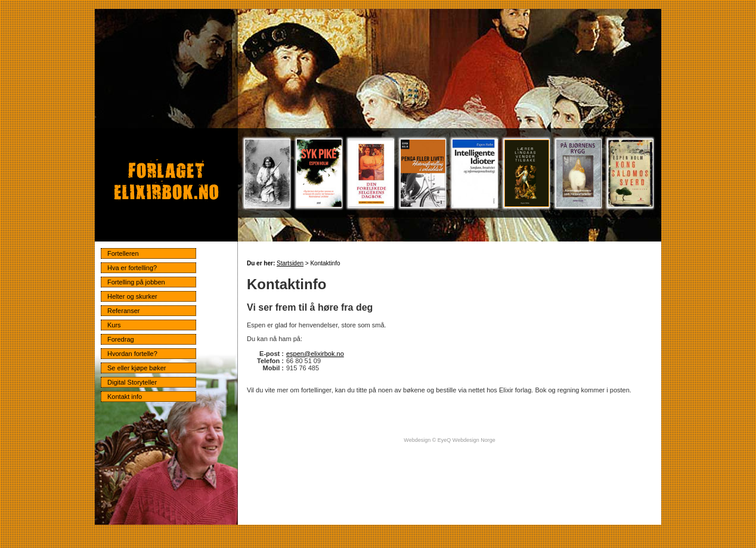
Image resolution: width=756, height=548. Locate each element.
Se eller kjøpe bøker (137, 368)
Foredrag (121, 339)
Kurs (114, 325)
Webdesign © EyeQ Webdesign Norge (449, 440)
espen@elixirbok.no (315, 354)
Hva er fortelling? (132, 268)
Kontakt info (125, 397)
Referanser (123, 311)
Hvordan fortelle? (132, 354)
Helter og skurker (132, 296)
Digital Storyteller (132, 382)
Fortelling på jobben (136, 282)
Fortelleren (123, 253)
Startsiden (290, 263)
